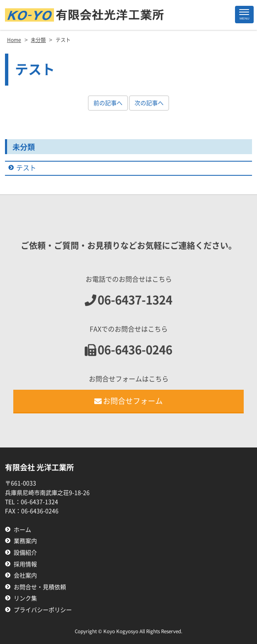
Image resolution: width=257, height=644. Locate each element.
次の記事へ (149, 103)
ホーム (22, 530)
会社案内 (25, 575)
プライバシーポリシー (43, 610)
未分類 (24, 147)
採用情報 (25, 564)
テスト (26, 168)
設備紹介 (25, 553)
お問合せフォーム (129, 401)
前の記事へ (108, 103)
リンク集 (25, 598)
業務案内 (25, 541)
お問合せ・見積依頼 (40, 587)
